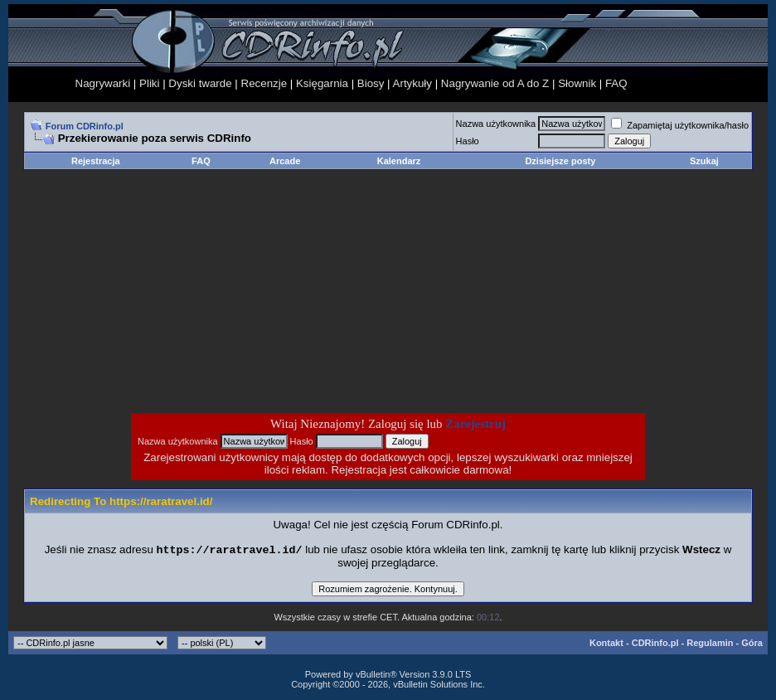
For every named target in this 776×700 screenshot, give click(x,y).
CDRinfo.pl (655, 644)
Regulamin (710, 644)
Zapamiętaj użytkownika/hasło (680, 125)
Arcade (285, 161)
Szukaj (704, 161)
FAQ (616, 83)
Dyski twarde (200, 83)
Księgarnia (322, 83)
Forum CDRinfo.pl (85, 126)
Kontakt (606, 644)
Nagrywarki (103, 83)
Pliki (149, 83)
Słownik (577, 83)
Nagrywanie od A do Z (495, 83)
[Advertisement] (255, 291)
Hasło (468, 141)
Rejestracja (96, 161)
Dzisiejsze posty (560, 161)
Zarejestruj (475, 424)
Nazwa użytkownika (496, 124)
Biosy (371, 83)
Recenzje (264, 83)
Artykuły (412, 83)
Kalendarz (399, 161)
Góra (752, 644)
